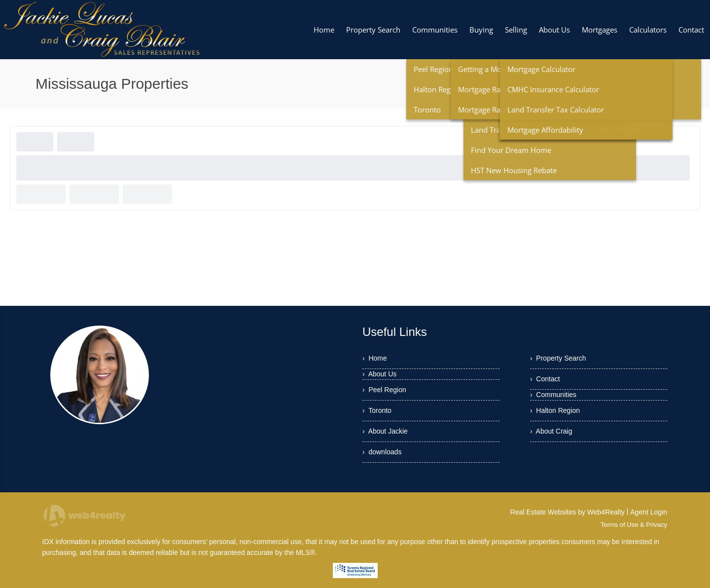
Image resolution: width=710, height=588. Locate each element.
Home (585, 85)
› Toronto (377, 410)
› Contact (545, 379)
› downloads (382, 452)
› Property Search (558, 358)
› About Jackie (385, 431)
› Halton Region (555, 410)
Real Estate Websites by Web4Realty (568, 512)
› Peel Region (384, 390)
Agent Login (649, 512)
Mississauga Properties (637, 85)
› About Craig (551, 431)
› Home (375, 358)
